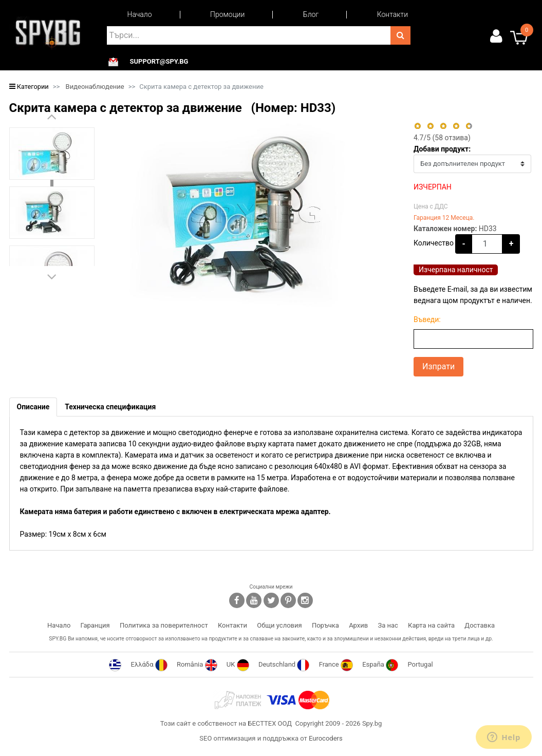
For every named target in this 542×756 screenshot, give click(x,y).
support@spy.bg (159, 62)
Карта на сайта (431, 625)
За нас (388, 625)
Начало (140, 14)
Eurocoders (326, 738)
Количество (434, 243)
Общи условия (279, 625)
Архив (358, 625)
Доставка (480, 625)
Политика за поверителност (164, 625)
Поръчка (325, 625)
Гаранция (95, 625)
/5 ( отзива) (442, 138)
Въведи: (427, 319)
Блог (311, 14)
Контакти (393, 14)
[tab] (33, 407)
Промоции (227, 14)
